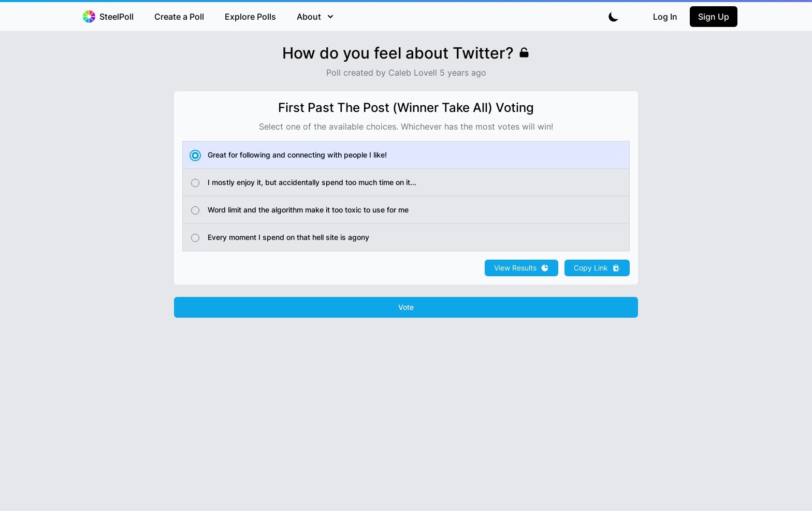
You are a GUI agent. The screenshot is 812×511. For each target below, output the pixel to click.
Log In (665, 17)
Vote (406, 307)
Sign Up (714, 17)
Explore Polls (250, 17)
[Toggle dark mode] (614, 17)
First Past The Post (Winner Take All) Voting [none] (406, 108)
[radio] (406, 155)
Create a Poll (179, 17)
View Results (521, 268)
